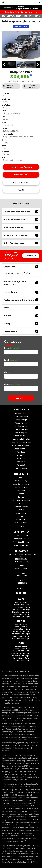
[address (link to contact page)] (3, 3)
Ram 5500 (21, 465)
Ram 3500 (21, 458)
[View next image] (38, 64)
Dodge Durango (21, 423)
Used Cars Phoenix (21, 542)
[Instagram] (21, 593)
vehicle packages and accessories (21, 283)
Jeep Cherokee (21, 429)
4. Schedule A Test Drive (21, 235)
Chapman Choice (21, 535)
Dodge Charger (21, 420)
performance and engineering (21, 300)
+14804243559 (21, 569)
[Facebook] (17, 593)
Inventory (19, 410)
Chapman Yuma (21, 545)
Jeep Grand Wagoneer (21, 446)
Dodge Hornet (21, 426)
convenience (21, 331)
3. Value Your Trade (21, 227)
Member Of (19, 532)
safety (21, 323)
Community (21, 520)
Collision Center (21, 507)
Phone (7, 372)
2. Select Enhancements (21, 220)
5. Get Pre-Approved (21, 243)
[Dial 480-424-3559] (7, 3)
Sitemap (21, 526)
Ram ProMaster (21, 468)
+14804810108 (21, 576)
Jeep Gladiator (21, 436)
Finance (21, 494)
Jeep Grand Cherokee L (21, 442)
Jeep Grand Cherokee (21, 439)
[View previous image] (4, 64)
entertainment (21, 292)
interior (21, 316)
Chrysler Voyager (21, 416)
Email (11, 360)
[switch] (39, 3)
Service (21, 497)
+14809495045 (21, 583)
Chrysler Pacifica (21, 413)
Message (13, 384)
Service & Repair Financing (21, 500)
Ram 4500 (21, 462)
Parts (21, 503)
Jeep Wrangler (21, 449)
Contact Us (21, 513)
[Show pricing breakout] (31, 75)
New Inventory (21, 481)
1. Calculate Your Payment (21, 212)
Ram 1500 (21, 452)
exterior (21, 308)
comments (21, 267)
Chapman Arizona (21, 539)
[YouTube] (25, 593)
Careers (21, 516)
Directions (21, 510)
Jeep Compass (21, 433)
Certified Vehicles (21, 487)
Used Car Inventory (21, 484)
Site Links (19, 474)
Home (21, 478)
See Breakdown (11, 259)
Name (11, 348)
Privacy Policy (21, 523)
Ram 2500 (21, 455)
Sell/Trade (21, 491)
